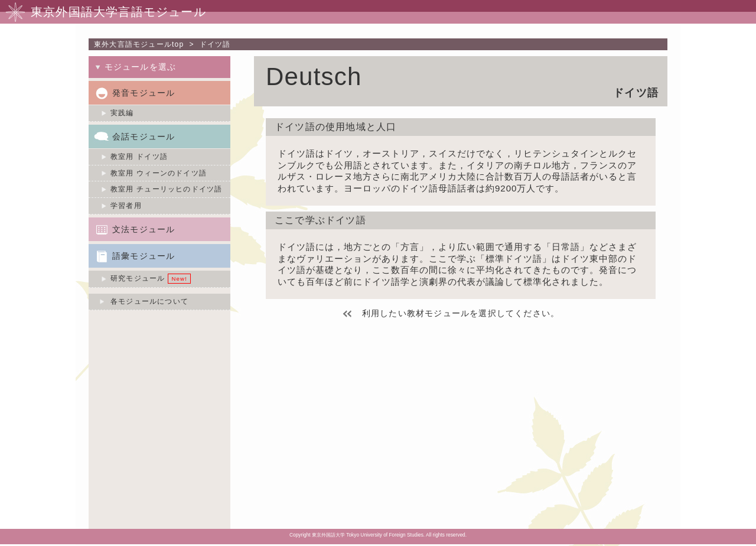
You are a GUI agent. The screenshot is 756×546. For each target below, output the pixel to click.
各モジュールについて (149, 301)
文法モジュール (144, 229)
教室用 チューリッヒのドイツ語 (166, 189)
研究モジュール (138, 278)
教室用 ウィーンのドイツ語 (159, 173)
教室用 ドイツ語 (139, 157)
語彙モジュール (144, 256)
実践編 (122, 113)
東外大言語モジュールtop (139, 44)
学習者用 (126, 206)
